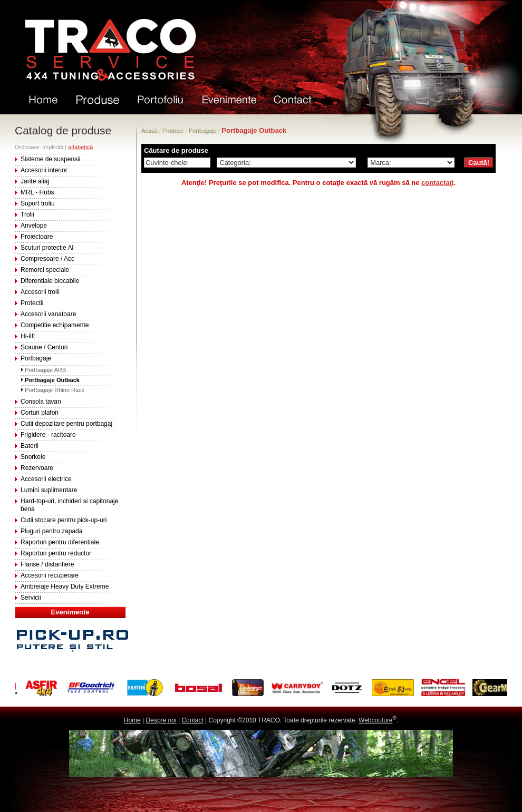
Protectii (32, 303)
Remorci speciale (45, 270)
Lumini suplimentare (49, 490)
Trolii (27, 214)
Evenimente (70, 612)
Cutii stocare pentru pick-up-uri (64, 520)
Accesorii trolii (40, 292)
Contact (192, 720)
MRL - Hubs (37, 192)
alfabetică (80, 147)
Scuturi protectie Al (47, 248)
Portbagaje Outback (52, 380)
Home (132, 720)
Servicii (31, 598)
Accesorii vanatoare (48, 314)
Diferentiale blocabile (50, 281)
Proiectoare (37, 237)
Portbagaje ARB (45, 370)
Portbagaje (36, 358)
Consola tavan (41, 402)
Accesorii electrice (46, 479)
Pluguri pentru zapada (51, 531)
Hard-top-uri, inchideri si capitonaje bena (69, 505)
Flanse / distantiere (47, 564)
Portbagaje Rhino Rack (55, 390)
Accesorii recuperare (50, 575)
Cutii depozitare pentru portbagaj (66, 424)
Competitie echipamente (55, 325)
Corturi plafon (40, 413)
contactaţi (437, 183)
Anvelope (34, 226)
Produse (173, 131)
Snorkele (33, 457)
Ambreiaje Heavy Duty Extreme (65, 586)
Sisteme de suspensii (50, 159)
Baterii (30, 446)
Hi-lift (28, 336)
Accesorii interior (44, 170)
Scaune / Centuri (44, 347)
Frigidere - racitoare (48, 435)
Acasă (149, 131)
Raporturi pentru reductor (56, 553)
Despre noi (161, 720)
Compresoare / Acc (47, 259)
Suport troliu (38, 203)
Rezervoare (37, 468)
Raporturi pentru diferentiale (60, 542)
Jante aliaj (35, 181)
